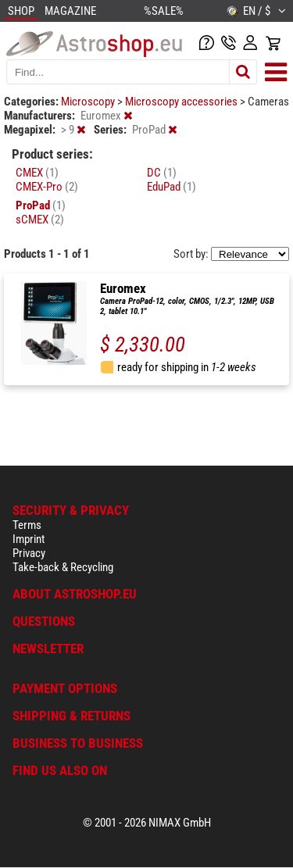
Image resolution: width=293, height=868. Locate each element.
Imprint (29, 539)
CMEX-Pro (47, 187)
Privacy (29, 553)
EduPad (172, 187)
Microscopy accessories (182, 102)
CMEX (37, 173)
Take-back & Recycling (63, 567)
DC (162, 173)
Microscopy (89, 102)
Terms (27, 525)
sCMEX (40, 220)
